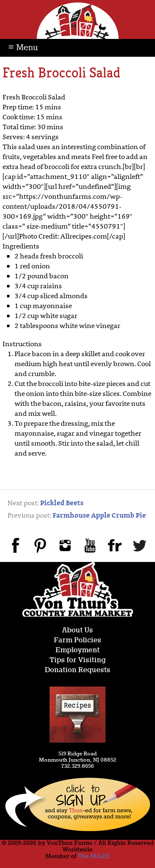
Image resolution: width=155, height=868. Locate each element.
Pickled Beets (62, 504)
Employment (77, 650)
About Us (77, 631)
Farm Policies (77, 640)
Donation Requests (77, 670)
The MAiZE (94, 856)
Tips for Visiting (78, 660)
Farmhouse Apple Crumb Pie (99, 516)
